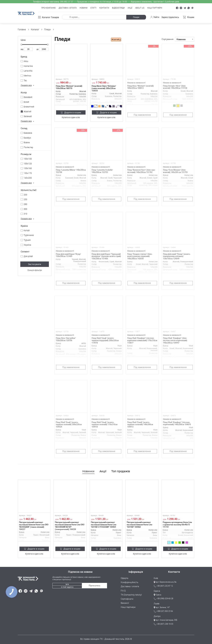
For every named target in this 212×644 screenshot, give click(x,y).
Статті (93, 8)
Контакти (104, 8)
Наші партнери (155, 8)
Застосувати (35, 264)
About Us (140, 8)
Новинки (88, 471)
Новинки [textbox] (181, 39)
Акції (130, 8)
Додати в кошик (71, 112)
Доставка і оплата (68, 8)
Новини (84, 8)
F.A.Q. (123, 590)
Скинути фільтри (35, 270)
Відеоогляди (118, 8)
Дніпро (157, 616)
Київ (156, 578)
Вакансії (125, 603)
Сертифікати (127, 599)
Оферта (124, 578)
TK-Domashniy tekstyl (131, 594)
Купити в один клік (71, 117)
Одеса (157, 591)
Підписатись (94, 585)
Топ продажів (121, 471)
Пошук (136, 17)
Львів (156, 603)
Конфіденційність (129, 582)
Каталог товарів (49, 17)
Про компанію (48, 8)
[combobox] (185, 39)
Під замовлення (142, 115)
